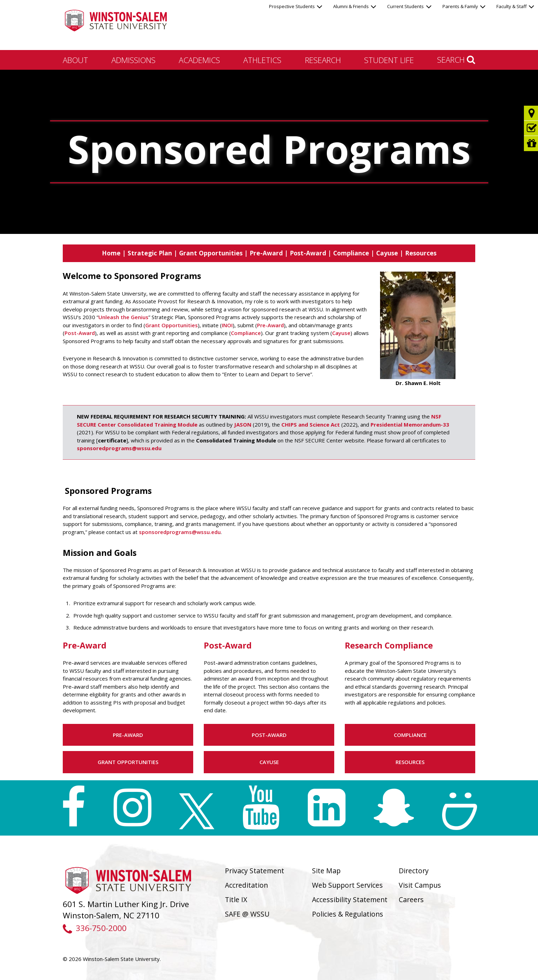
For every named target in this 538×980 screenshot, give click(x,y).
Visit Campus (420, 885)
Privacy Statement (255, 871)
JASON (243, 424)
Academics (199, 60)
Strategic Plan (150, 253)
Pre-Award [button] (128, 735)
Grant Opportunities (211, 253)
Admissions (133, 60)
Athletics (262, 60)
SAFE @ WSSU (247, 914)
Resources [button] (410, 762)
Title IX (236, 900)
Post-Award (308, 253)
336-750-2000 (95, 928)
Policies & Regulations (348, 914)
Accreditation (246, 885)
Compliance (351, 253)
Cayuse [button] (269, 762)
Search (456, 60)
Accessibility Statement (350, 900)
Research (323, 60)
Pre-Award (266, 253)
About (75, 60)
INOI (227, 325)
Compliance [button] (410, 735)
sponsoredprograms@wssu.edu (119, 448)
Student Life (389, 60)
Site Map (326, 871)
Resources (421, 253)
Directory (414, 871)
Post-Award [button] (269, 735)
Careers (411, 900)
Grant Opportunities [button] (128, 762)
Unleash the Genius (123, 317)
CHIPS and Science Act (311, 424)
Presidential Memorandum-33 (410, 424)
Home (111, 253)
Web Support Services (347, 885)
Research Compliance (389, 645)
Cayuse (387, 253)
